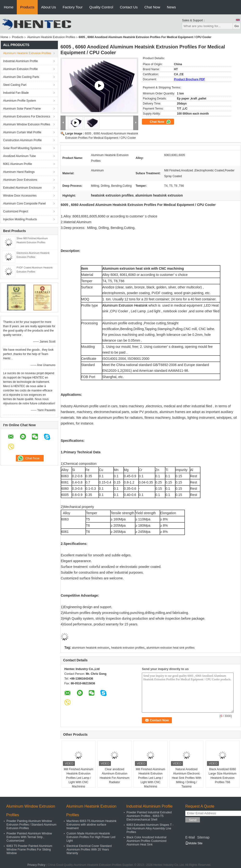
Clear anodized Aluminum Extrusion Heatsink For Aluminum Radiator (114, 776)
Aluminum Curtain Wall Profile (22, 132)
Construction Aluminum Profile (22, 140)
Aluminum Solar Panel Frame (22, 109)
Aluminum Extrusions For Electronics (27, 117)
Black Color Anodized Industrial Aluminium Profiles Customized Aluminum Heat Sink (146, 841)
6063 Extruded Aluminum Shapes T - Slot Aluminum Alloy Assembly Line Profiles (150, 828)
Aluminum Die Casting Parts (21, 77)
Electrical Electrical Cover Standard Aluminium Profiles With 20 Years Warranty (89, 850)
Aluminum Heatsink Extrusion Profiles (51, 37)
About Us (48, 7)
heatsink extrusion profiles (128, 648)
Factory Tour (73, 7)
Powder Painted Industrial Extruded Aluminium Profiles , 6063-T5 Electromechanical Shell (149, 816)
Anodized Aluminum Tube (19, 156)
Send (193, 820)
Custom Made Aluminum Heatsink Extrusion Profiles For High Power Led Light (91, 837)
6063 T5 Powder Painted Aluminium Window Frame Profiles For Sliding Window (29, 850)
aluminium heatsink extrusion (91, 648)
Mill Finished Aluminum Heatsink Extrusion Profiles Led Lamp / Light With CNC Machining (79, 778)
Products (27, 7)
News (171, 7)
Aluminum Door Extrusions (20, 180)
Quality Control (101, 7)
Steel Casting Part (15, 85)
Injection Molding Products (20, 219)
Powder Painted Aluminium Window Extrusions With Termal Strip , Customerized (29, 837)
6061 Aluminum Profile (18, 164)
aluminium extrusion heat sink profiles (170, 648)
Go (237, 26)
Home (9, 7)
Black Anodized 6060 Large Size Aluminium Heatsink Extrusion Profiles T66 (223, 776)
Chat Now (152, 7)
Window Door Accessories (20, 196)
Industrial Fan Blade (16, 93)
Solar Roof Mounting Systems (22, 148)
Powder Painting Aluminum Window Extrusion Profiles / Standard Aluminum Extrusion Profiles (31, 825)
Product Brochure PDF (190, 79)
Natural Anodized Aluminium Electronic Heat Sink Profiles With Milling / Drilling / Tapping (187, 778)
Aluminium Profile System (20, 101)
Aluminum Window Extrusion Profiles (27, 124)
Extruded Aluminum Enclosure (22, 188)
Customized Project (16, 211)
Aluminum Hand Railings (19, 172)
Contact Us (129, 7)
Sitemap (203, 837)
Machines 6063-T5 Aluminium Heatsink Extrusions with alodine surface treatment (91, 825)
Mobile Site (194, 843)
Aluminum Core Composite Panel (24, 204)
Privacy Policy (36, 865)
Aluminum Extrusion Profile (20, 69)
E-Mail (190, 837)
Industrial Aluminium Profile (21, 61)
